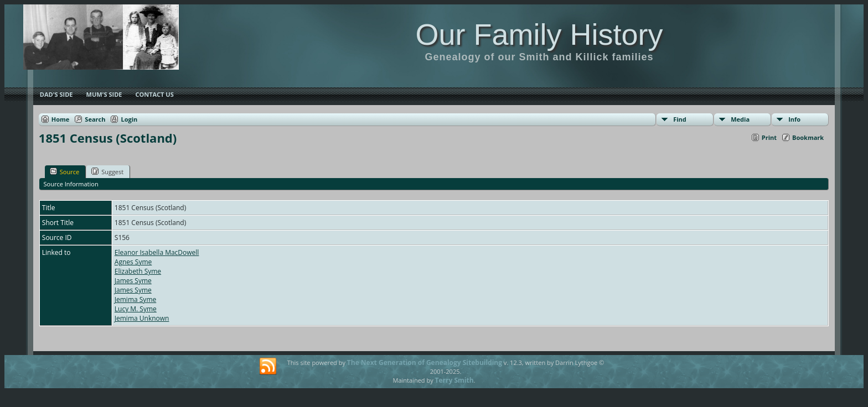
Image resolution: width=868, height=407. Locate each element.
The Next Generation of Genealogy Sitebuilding (425, 362)
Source (64, 171)
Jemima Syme (135, 299)
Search (95, 119)
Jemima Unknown (142, 318)
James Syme (133, 281)
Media (740, 119)
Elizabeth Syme (138, 271)
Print (769, 137)
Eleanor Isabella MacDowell (157, 252)
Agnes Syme (133, 262)
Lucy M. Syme (136, 309)
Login (129, 119)
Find (680, 119)
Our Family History (539, 34)
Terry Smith (454, 380)
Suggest (107, 171)
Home (61, 119)
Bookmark (808, 137)
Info (794, 119)
